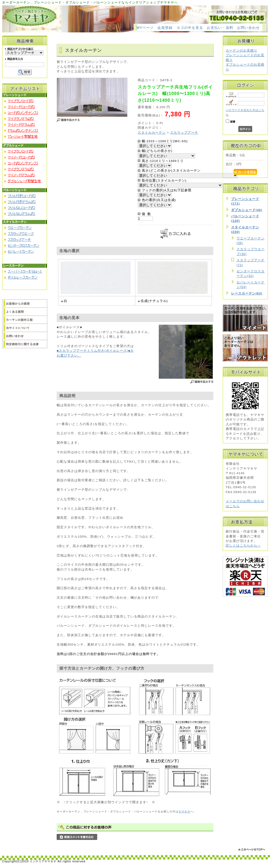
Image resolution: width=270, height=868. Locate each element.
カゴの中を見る (190, 28)
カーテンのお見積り (242, 50)
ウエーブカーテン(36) (251, 240)
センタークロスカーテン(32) (251, 273)
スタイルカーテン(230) (245, 229)
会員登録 (165, 28)
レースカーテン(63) (247, 293)
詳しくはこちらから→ (243, 545)
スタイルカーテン (152, 132)
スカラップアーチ (184, 132)
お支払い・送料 (220, 28)
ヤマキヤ (184, 811)
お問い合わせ (248, 28)
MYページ (145, 28)
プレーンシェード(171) (245, 201)
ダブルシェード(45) (247, 210)
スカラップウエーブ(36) (251, 251)
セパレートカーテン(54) (251, 284)
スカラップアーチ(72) (251, 262)
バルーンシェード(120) (245, 218)
